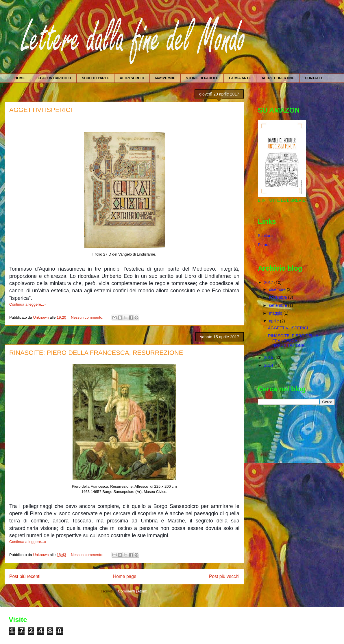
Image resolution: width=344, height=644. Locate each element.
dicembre (278, 289)
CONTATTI (314, 78)
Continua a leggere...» (28, 304)
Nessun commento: (88, 317)
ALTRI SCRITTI (132, 78)
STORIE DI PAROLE (202, 78)
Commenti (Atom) (133, 591)
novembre (278, 297)
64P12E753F (165, 78)
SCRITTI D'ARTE (95, 78)
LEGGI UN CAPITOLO (53, 78)
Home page (125, 576)
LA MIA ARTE (240, 78)
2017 (269, 282)
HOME (20, 78)
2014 (269, 365)
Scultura (265, 236)
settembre (278, 305)
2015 (269, 357)
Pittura (264, 245)
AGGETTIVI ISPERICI (41, 110)
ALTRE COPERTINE (278, 78)
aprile (274, 321)
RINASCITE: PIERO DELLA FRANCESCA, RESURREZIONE (96, 353)
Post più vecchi (224, 576)
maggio (276, 313)
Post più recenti (25, 576)
